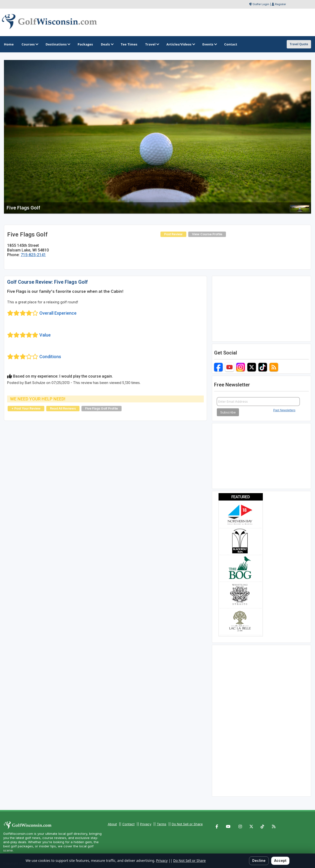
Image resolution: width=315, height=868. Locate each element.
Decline (259, 861)
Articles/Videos (180, 44)
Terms (162, 824)
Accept (280, 861)
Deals (107, 44)
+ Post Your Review (26, 408)
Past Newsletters (284, 410)
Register (280, 4)
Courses (30, 44)
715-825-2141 (33, 255)
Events (209, 44)
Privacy (146, 824)
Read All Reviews (63, 408)
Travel (152, 44)
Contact (128, 824)
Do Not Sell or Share (187, 824)
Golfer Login (261, 4)
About (112, 824)
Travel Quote (299, 44)
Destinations (58, 44)
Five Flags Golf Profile (102, 408)
